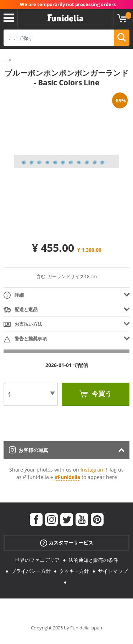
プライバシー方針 (31, 571)
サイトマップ (113, 571)
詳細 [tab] (14, 295)
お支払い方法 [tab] (23, 324)
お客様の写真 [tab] (29, 450)
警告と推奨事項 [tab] (25, 339)
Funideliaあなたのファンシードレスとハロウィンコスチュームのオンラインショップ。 (65, 18)
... (5, 61)
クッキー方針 (74, 571)
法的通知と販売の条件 (93, 560)
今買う (101, 394)
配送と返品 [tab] (21, 310)
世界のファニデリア (37, 560)
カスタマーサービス (67, 543)
